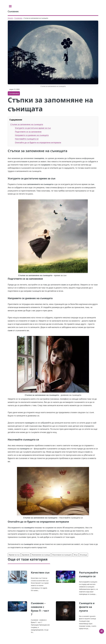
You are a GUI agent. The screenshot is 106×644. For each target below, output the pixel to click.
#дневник (26, 555)
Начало (10, 18)
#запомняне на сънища (41, 555)
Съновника (18, 18)
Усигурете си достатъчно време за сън (33, 128)
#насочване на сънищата (62, 555)
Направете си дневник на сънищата (32, 135)
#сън (76, 555)
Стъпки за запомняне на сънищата (27, 124)
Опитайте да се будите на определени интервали (38, 142)
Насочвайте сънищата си (27, 139)
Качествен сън (40, 572)
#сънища (84, 555)
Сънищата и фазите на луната (87, 607)
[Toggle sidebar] (10, 6)
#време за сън (14, 555)
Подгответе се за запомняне (28, 132)
